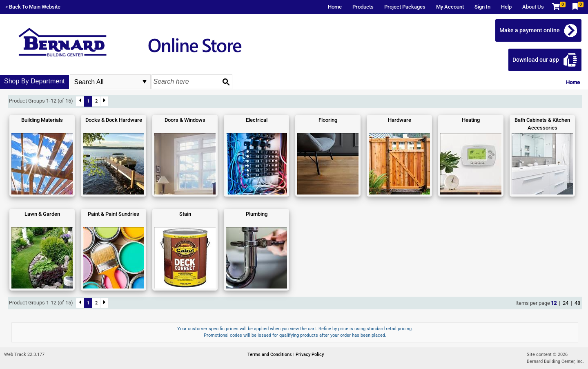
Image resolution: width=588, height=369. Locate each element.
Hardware (400, 120)
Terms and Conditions (270, 354)
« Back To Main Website (33, 7)
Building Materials (42, 120)
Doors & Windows (185, 120)
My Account (450, 7)
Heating (471, 120)
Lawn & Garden (42, 214)
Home (335, 7)
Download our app (536, 60)
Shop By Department (35, 81)
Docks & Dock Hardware (114, 120)
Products (363, 7)
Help (506, 7)
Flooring (328, 120)
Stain (185, 214)
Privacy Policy (310, 354)
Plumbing (257, 214)
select (145, 82)
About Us (533, 7)
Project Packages (405, 7)
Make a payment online (530, 30)
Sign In (482, 7)
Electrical (257, 120)
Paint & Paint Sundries (114, 214)
